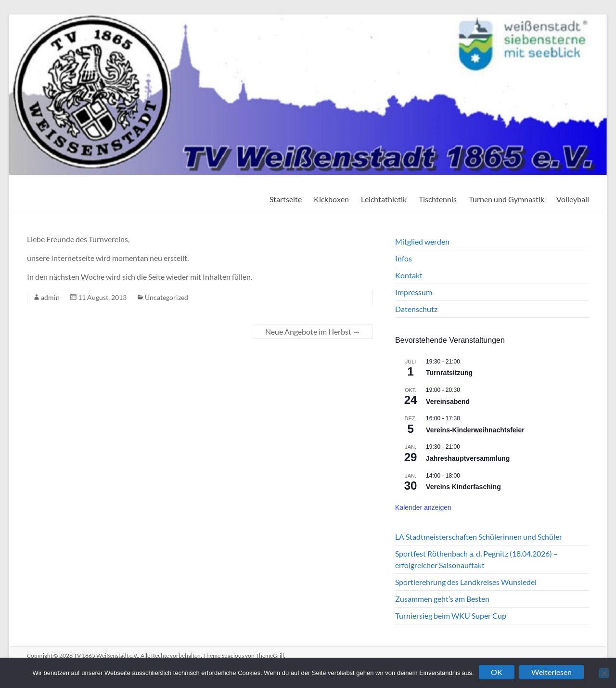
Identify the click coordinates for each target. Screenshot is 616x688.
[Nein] (604, 673)
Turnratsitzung (449, 373)
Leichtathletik (384, 199)
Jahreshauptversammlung (468, 458)
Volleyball (573, 199)
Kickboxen (331, 199)
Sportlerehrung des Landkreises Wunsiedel (466, 582)
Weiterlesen (552, 672)
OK (497, 672)
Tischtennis (438, 199)
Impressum (414, 292)
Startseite (286, 199)
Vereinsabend (448, 402)
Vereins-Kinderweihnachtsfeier (475, 430)
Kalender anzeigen (423, 507)
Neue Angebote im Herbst (313, 331)
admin (50, 297)
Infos (404, 258)
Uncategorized (167, 297)
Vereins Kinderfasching (463, 487)
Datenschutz (416, 309)
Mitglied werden (422, 241)
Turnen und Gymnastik (507, 199)
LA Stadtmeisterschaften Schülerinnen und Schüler (479, 537)
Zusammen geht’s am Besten (442, 599)
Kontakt (409, 275)
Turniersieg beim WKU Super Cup (451, 616)
